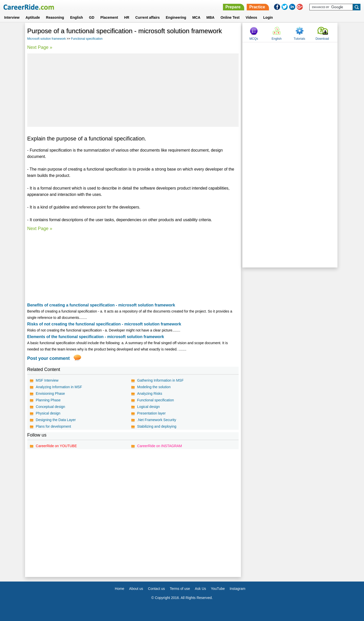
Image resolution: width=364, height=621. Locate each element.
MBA (211, 17)
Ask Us (200, 589)
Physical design (48, 413)
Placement (109, 17)
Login (268, 17)
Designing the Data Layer (56, 420)
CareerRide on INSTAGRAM (160, 446)
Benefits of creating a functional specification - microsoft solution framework (101, 305)
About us (136, 589)
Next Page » (40, 47)
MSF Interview (47, 380)
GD (92, 17)
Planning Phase (48, 400)
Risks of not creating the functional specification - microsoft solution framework (104, 324)
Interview (12, 17)
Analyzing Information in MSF (59, 387)
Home (119, 589)
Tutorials (300, 39)
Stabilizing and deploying (157, 426)
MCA (196, 17)
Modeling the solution (154, 387)
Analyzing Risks (150, 394)
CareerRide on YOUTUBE (56, 446)
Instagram (237, 589)
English (76, 17)
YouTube (218, 589)
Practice (257, 7)
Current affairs (147, 17)
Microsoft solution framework (47, 39)
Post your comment (49, 358)
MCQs (254, 39)
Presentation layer (152, 413)
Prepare (233, 7)
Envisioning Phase (50, 394)
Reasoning (55, 17)
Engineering (176, 17)
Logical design (149, 407)
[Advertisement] (133, 90)
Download (322, 39)
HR (127, 17)
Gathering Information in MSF (161, 380)
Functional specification (87, 39)
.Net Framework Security (157, 420)
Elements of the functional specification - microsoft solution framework (96, 337)
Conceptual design (51, 407)
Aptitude (33, 17)
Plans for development (53, 426)
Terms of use (180, 589)
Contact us (156, 589)
